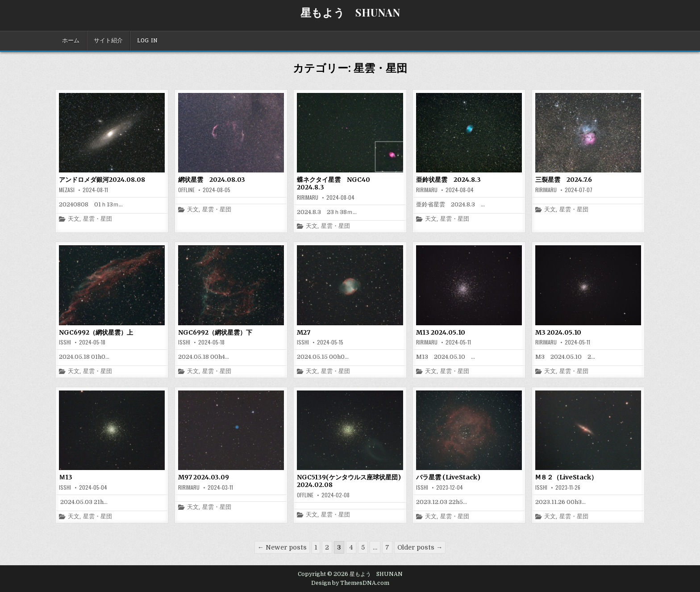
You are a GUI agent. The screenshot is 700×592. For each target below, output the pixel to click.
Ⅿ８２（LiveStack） (566, 477)
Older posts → (420, 547)
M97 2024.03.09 (204, 477)
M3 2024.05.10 (558, 332)
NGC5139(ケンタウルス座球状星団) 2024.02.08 (352, 481)
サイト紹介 (108, 41)
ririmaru (308, 197)
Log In (147, 41)
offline (186, 190)
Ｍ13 (66, 477)
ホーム (71, 41)
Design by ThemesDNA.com (350, 583)
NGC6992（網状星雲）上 (96, 332)
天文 (74, 219)
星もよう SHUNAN (350, 12)
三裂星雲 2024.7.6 (564, 180)
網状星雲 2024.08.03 (212, 180)
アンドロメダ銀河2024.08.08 (102, 180)
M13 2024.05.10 (441, 332)
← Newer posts (282, 547)
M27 (304, 332)
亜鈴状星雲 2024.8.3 (448, 180)
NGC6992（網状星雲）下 (215, 332)
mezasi (67, 190)
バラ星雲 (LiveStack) (448, 477)
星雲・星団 (98, 219)
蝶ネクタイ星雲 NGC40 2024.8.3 (337, 183)
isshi (65, 342)
